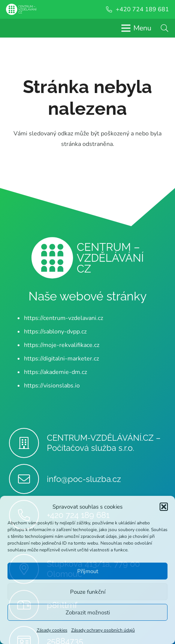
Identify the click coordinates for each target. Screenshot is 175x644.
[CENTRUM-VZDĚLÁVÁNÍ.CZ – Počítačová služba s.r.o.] (28, 443)
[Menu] (136, 28)
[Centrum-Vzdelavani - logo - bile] (21, 9)
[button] (164, 507)
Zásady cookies (52, 630)
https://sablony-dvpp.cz (55, 332)
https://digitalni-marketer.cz (61, 359)
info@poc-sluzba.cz (84, 479)
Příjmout (88, 571)
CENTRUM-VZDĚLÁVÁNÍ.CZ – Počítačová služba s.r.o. (104, 443)
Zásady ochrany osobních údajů (103, 630)
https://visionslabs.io (52, 386)
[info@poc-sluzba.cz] (28, 479)
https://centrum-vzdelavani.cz (64, 318)
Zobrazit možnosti (88, 612)
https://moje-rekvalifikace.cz (62, 345)
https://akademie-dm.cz (55, 372)
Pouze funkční (88, 592)
